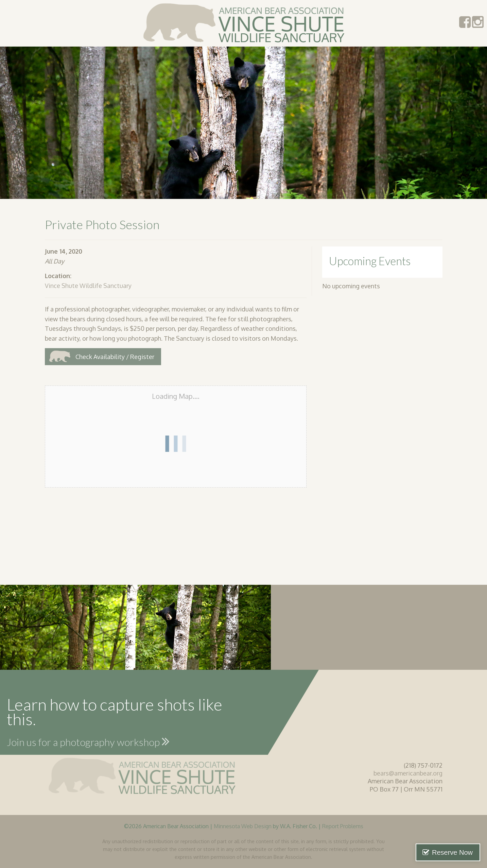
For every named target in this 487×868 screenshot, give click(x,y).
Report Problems (343, 826)
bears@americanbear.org (408, 773)
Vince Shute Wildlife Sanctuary (88, 286)
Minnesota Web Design (243, 826)
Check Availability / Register (115, 357)
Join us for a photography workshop (88, 741)
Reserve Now (452, 852)
